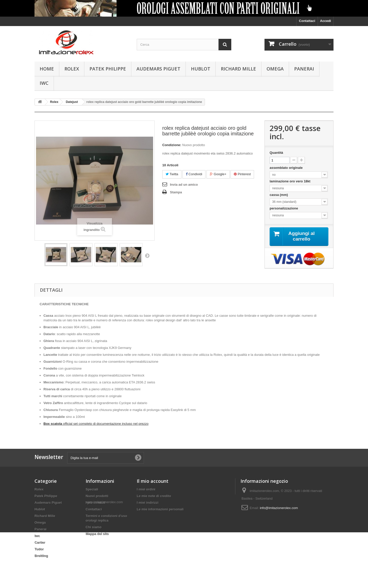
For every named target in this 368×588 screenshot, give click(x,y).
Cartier (40, 542)
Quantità (276, 153)
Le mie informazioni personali (160, 509)
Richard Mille (238, 69)
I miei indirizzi (148, 503)
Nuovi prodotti (97, 496)
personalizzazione (285, 208)
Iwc (44, 83)
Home (47, 69)
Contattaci (307, 21)
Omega (275, 69)
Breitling (41, 556)
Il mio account (153, 481)
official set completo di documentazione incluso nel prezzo (96, 424)
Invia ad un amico (184, 185)
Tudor (39, 549)
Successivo (147, 255)
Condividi (194, 174)
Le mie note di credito (154, 496)
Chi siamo (94, 527)
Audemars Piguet (158, 69)
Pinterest (242, 174)
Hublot (201, 69)
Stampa (176, 192)
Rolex (72, 69)
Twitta (172, 174)
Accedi (325, 21)
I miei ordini (146, 489)
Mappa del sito (97, 534)
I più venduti (95, 503)
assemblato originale (287, 168)
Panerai (304, 69)
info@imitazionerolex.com (279, 508)
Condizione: (172, 145)
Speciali (92, 489)
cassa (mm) (279, 195)
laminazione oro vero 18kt (290, 181)
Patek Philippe (108, 69)
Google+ (218, 174)
